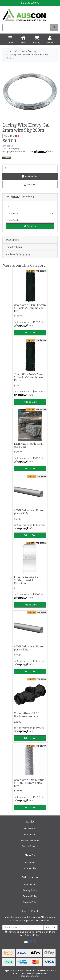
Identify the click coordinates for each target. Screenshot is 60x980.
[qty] (30, 207)
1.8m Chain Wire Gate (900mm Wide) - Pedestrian (27, 580)
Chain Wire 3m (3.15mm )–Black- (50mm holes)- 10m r (29, 377)
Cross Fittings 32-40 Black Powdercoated (27, 715)
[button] (30, 184)
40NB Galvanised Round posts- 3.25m (29, 512)
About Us (30, 862)
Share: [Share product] (12, 136)
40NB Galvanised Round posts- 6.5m (29, 648)
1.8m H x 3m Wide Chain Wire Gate (29, 445)
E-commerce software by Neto (35, 973)
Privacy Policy (30, 890)
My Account (30, 829)
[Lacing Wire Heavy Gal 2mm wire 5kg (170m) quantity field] (30, 168)
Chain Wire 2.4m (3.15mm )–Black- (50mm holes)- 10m (30, 308)
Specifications (14, 247)
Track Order (30, 834)
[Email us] (26, 942)
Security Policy (30, 902)
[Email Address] (23, 927)
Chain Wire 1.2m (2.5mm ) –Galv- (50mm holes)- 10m (29, 783)
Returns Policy (30, 896)
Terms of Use (30, 884)
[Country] (30, 213)
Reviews (18, 254)
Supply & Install (30, 846)
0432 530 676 (32, 3)
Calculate (30, 226)
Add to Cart (30, 176)
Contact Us (30, 868)
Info (51, 152)
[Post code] (30, 220)
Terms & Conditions (45, 932)
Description (12, 240)
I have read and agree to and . (30, 933)
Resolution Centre (30, 840)
